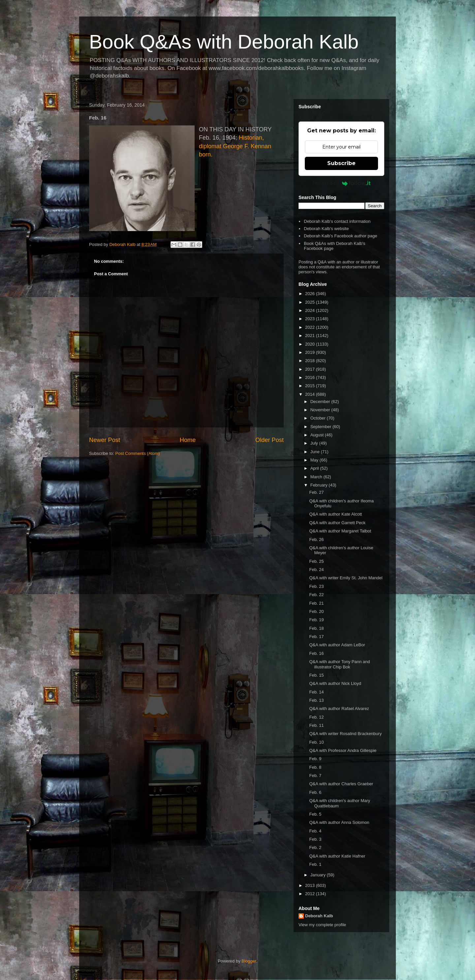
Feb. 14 (316, 692)
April (315, 468)
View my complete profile (322, 925)
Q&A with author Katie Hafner (337, 856)
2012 (311, 894)
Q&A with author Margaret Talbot (340, 531)
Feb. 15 (316, 675)
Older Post (269, 440)
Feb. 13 (316, 700)
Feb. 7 (315, 776)
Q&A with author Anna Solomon (339, 822)
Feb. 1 (315, 864)
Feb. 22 (316, 595)
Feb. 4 (315, 831)
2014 (311, 394)
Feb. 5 (315, 814)
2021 (311, 336)
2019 (311, 352)
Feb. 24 (316, 570)
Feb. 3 (315, 839)
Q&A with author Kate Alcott (335, 514)
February (320, 485)
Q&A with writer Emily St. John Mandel (346, 578)
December (321, 402)
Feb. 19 (316, 620)
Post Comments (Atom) (138, 453)
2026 (311, 294)
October (319, 418)
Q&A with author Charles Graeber (341, 784)
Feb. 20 (316, 611)
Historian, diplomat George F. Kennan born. (235, 146)
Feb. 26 (316, 540)
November (321, 410)
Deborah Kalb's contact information (337, 221)
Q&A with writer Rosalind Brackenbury (345, 734)
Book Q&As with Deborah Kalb (224, 42)
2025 (311, 302)
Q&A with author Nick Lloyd (335, 683)
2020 (311, 344)
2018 (311, 361)
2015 (311, 386)
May (315, 460)
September (321, 427)
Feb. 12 (316, 717)
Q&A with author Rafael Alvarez (339, 709)
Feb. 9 (315, 759)
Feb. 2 (315, 847)
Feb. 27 (316, 492)
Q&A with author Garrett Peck (337, 523)
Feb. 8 (315, 767)
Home (188, 440)
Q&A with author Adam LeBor (337, 645)
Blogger (249, 961)
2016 (311, 377)
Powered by (342, 183)
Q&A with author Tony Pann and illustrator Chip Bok (339, 664)
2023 (311, 319)
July (315, 443)
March (317, 477)
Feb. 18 (316, 628)
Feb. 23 (316, 586)
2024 (311, 310)
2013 (311, 885)
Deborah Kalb (319, 916)
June (316, 452)
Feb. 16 (316, 653)
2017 (311, 369)
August (318, 435)
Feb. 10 (316, 742)
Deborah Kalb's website (326, 229)
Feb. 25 (316, 561)
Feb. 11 (316, 725)
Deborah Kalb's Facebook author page (340, 236)
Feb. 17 (316, 637)
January (319, 875)
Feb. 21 (316, 603)
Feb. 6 (315, 792)
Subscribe (341, 163)
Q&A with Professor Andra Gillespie (343, 750)
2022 (311, 327)
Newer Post (105, 440)
